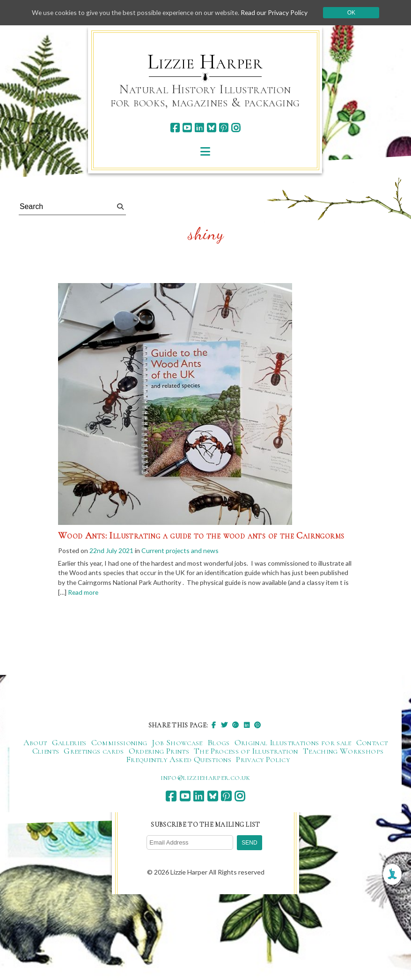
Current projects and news (181, 550)
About (35, 743)
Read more (128, 593)
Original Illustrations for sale (293, 743)
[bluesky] (211, 128)
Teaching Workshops (343, 751)
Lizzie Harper (205, 62)
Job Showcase (177, 743)
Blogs (219, 743)
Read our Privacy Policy (277, 12)
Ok (355, 13)
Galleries (69, 743)
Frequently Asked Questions (179, 760)
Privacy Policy (263, 760)
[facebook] (175, 128)
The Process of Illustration (246, 751)
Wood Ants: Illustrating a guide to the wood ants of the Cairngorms (201, 536)
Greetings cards (94, 751)
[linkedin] (199, 128)
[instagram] (236, 128)
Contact (372, 743)
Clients (46, 751)
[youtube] (187, 128)
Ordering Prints (159, 751)
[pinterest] (224, 128)
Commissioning (119, 743)
